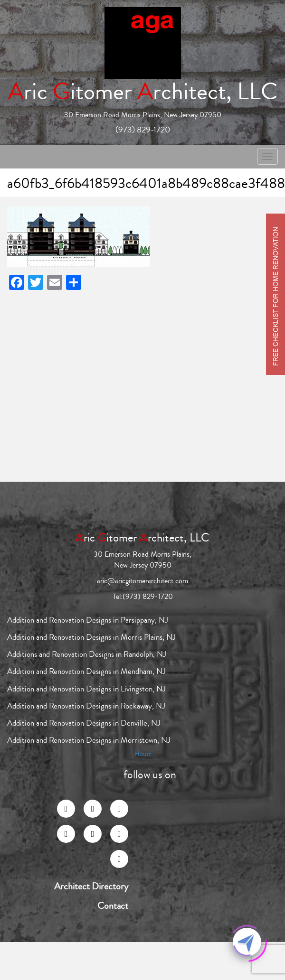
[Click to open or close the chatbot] (247, 942)
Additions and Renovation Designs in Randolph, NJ (87, 654)
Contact (113, 906)
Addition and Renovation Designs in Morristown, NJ (89, 740)
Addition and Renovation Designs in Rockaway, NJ (86, 706)
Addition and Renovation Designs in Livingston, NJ (86, 689)
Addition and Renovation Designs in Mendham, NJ (86, 671)
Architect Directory (91, 887)
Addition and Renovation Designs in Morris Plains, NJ (91, 637)
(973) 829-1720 (143, 130)
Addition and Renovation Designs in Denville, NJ (84, 723)
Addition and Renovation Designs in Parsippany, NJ (88, 620)
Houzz (143, 754)
